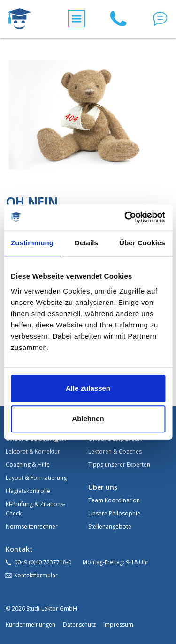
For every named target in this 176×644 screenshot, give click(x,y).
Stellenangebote (110, 527)
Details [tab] (86, 243)
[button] (160, 19)
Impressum (118, 625)
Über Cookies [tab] (142, 243)
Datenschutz (79, 625)
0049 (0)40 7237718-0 (43, 562)
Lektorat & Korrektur (33, 451)
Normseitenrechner (32, 527)
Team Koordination (114, 500)
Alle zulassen (88, 388)
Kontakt (19, 549)
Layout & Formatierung (36, 478)
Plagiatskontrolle (28, 491)
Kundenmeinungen (31, 625)
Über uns (103, 487)
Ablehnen (88, 419)
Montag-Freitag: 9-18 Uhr (116, 562)
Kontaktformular (36, 575)
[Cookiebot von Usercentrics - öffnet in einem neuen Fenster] (125, 217)
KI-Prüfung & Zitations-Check (35, 509)
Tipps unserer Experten (119, 465)
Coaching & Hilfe (28, 465)
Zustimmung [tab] (32, 243)
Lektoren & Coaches (115, 451)
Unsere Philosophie (114, 513)
